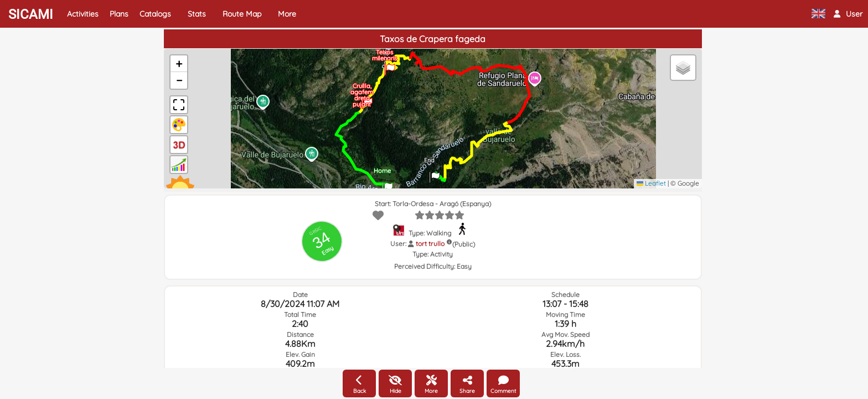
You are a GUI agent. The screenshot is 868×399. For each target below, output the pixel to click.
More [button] (287, 14)
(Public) (464, 244)
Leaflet (651, 183)
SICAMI (31, 14)
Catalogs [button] (155, 14)
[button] (848, 14)
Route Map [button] (242, 14)
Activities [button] (83, 14)
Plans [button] (119, 14)
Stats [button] (197, 14)
